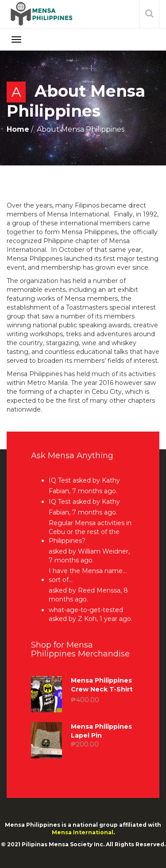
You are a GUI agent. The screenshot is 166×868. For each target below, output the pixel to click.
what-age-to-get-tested (86, 610)
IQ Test (60, 480)
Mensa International (83, 832)
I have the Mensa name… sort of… (88, 575)
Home (18, 129)
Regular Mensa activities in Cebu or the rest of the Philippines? (90, 532)
